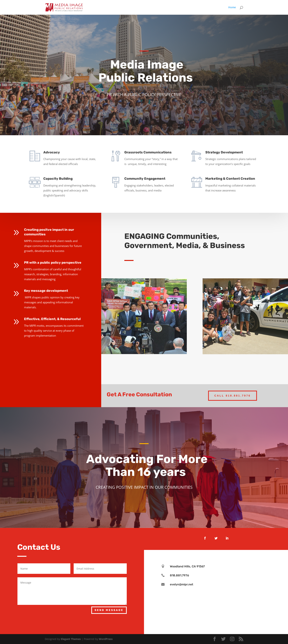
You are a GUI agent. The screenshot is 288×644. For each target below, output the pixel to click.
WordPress (106, 639)
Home (232, 8)
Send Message (109, 610)
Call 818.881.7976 (233, 396)
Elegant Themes (71, 639)
